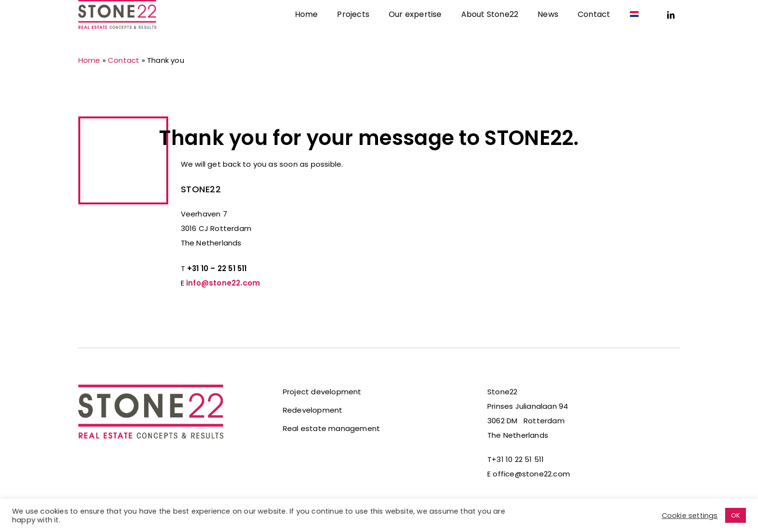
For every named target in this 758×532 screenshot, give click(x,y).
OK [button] (736, 515)
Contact (124, 60)
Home (89, 60)
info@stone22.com (223, 283)
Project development (322, 392)
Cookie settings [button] (690, 516)
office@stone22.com (531, 474)
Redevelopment (313, 410)
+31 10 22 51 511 (518, 459)
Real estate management (331, 428)
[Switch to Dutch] (634, 27)
